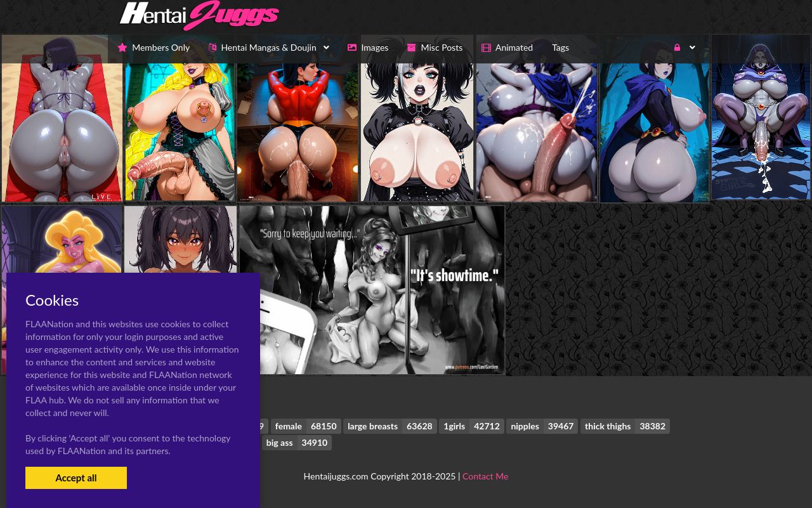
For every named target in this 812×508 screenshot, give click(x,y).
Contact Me (485, 476)
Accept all (76, 478)
